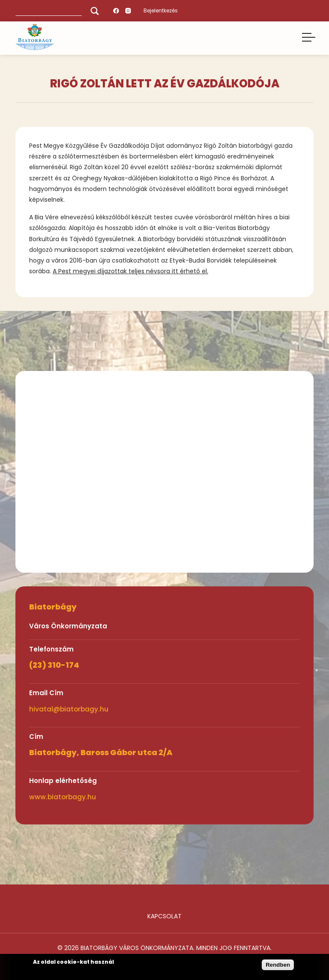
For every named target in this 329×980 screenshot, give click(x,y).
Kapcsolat (164, 916)
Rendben (278, 965)
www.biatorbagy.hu (63, 797)
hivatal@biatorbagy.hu (69, 709)
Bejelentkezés (161, 10)
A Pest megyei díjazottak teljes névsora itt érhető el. (130, 271)
